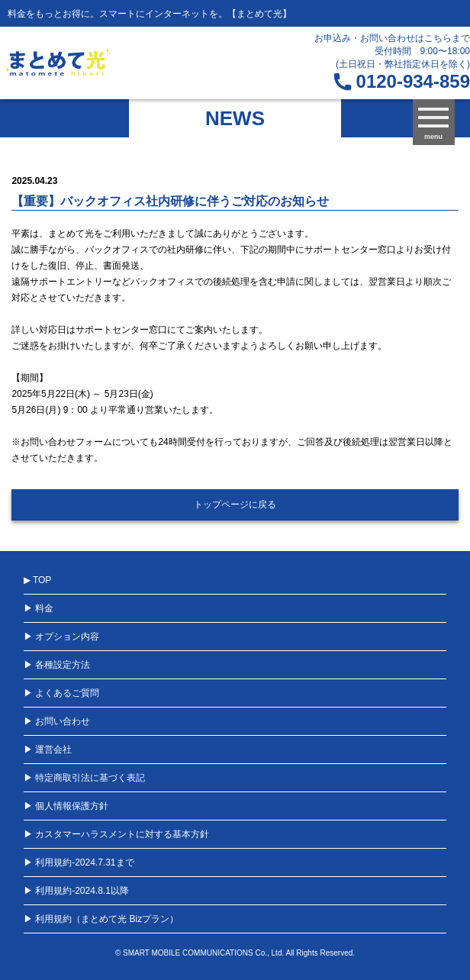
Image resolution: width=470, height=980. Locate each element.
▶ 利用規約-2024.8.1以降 (76, 891)
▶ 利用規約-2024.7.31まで (79, 862)
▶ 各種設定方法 (57, 665)
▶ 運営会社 (48, 750)
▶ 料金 (39, 608)
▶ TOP (38, 580)
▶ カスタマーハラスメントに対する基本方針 (116, 834)
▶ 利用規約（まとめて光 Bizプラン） (101, 919)
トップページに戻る (235, 505)
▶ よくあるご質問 (61, 693)
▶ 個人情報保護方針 (66, 806)
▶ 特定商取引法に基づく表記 (84, 778)
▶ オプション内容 (61, 637)
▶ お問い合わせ (57, 721)
